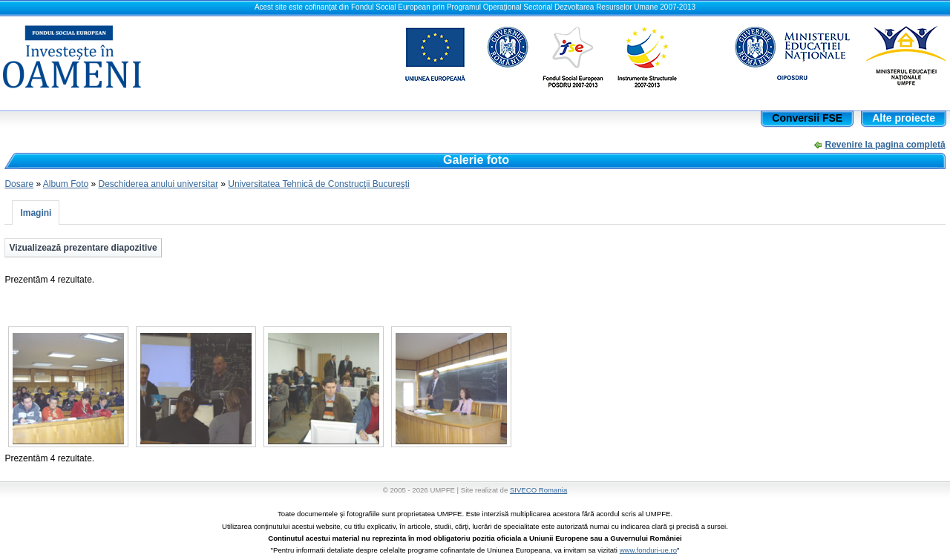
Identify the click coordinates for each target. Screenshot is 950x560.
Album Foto (66, 184)
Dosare (19, 184)
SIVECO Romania (538, 490)
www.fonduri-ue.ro (648, 550)
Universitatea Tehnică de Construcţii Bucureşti (319, 184)
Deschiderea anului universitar (158, 184)
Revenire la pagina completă (885, 145)
